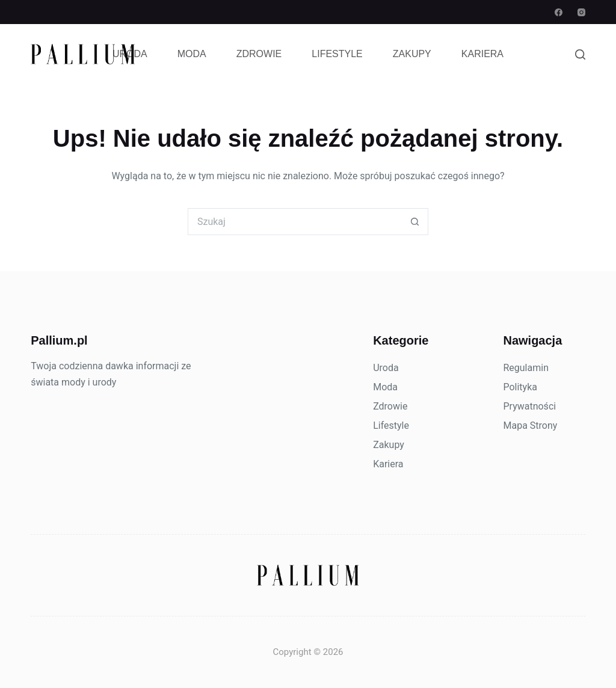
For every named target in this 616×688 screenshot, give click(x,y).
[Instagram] (581, 12)
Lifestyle (337, 54)
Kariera (482, 54)
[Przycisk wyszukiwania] (415, 222)
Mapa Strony (530, 425)
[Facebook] (559, 12)
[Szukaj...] (294, 222)
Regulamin (526, 368)
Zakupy (412, 54)
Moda (192, 54)
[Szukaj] (580, 54)
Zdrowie (259, 54)
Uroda (130, 54)
